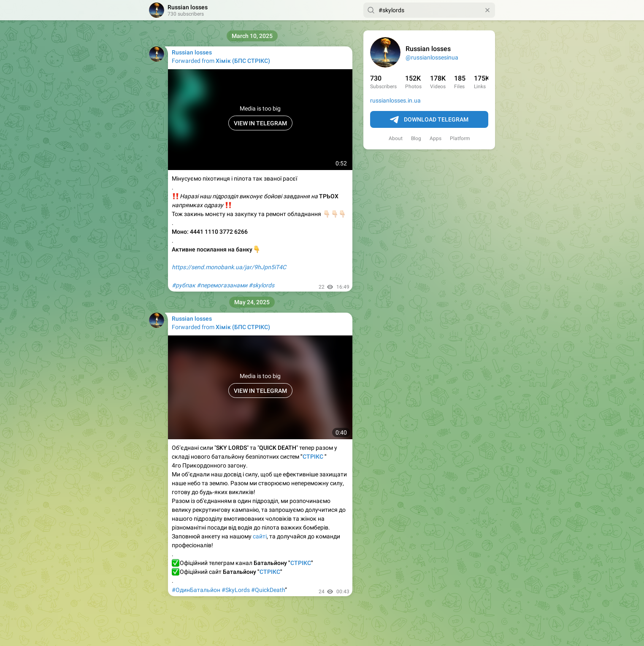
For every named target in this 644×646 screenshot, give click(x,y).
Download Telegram (429, 120)
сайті (260, 536)
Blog (416, 138)
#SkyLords (236, 590)
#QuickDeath (268, 590)
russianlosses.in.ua (395, 100)
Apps (436, 138)
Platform (460, 138)
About (396, 138)
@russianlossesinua (432, 57)
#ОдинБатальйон (196, 590)
